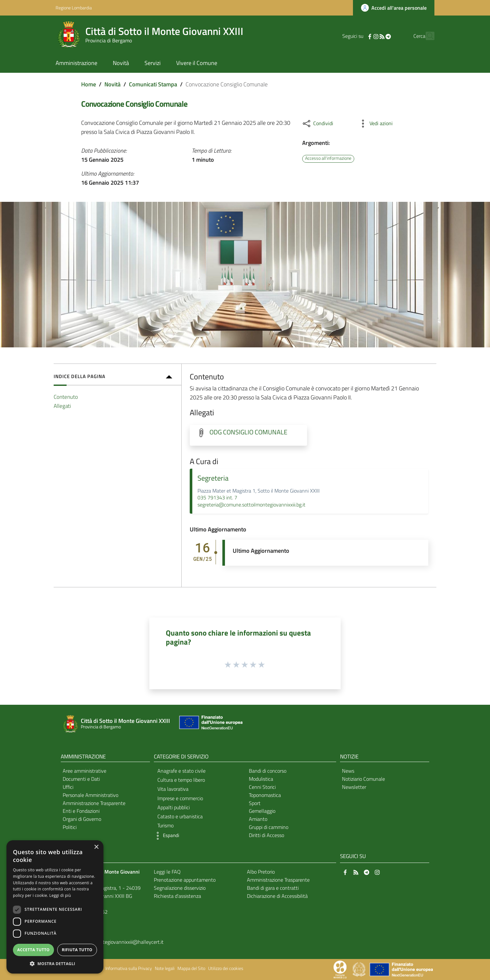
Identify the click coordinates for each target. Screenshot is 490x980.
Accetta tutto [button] (33, 950)
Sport (255, 803)
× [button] (96, 847)
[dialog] (55, 907)
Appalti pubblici (174, 807)
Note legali (165, 968)
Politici (70, 827)
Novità (112, 84)
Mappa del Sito (191, 968)
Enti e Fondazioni (81, 811)
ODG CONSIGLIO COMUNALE (248, 432)
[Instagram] (365, 36)
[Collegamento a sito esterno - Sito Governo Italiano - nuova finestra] (360, 969)
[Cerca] (427, 36)
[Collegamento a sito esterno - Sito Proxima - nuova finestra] (340, 969)
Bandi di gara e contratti (273, 888)
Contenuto (66, 397)
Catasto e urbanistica (180, 816)
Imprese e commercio (180, 798)
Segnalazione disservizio (180, 888)
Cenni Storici (262, 787)
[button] (166, 836)
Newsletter (354, 787)
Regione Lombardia (74, 8)
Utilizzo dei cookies (226, 968)
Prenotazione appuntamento (185, 880)
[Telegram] (377, 36)
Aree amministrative (85, 771)
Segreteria (213, 478)
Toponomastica (265, 795)
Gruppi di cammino (269, 827)
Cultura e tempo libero (181, 780)
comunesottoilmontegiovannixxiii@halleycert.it (113, 942)
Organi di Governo (82, 819)
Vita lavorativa (173, 789)
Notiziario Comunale (363, 779)
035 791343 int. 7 (217, 497)
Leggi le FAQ (167, 872)
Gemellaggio (262, 811)
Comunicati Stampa (153, 84)
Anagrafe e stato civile (181, 771)
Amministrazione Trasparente (94, 803)
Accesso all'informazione (328, 158)
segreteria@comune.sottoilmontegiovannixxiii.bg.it (251, 505)
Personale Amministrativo (91, 795)
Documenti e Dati (81, 779)
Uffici (68, 787)
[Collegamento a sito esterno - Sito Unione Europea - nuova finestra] (210, 724)
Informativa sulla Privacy (129, 968)
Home (89, 84)
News (348, 771)
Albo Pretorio (261, 872)
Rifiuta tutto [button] (77, 950)
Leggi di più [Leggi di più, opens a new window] (60, 895)
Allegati (62, 406)
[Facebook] (358, 36)
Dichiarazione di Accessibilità (277, 896)
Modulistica (261, 779)
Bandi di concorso (268, 771)
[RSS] (371, 36)
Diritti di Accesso (266, 835)
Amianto (258, 819)
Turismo (165, 825)
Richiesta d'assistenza (177, 896)
